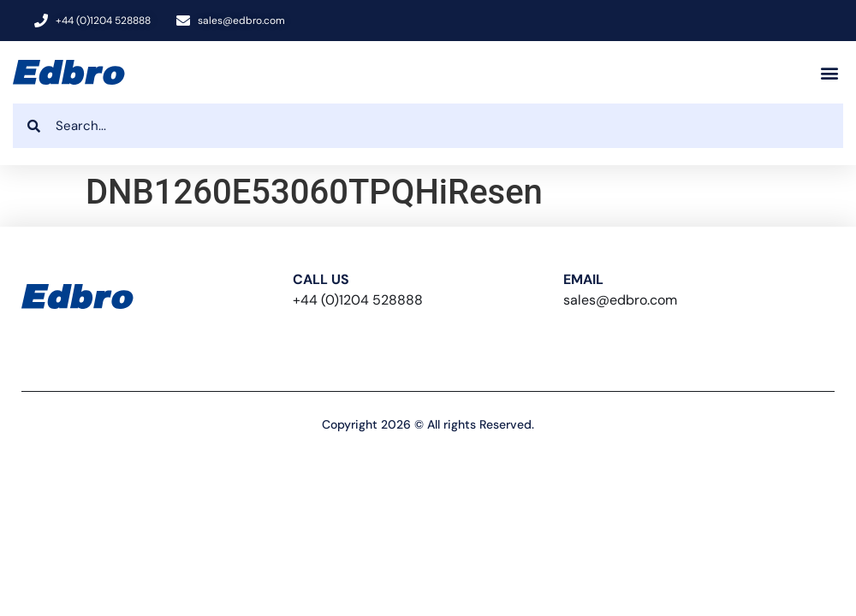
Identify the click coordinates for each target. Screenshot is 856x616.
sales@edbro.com (620, 300)
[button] (829, 72)
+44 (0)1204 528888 (358, 300)
